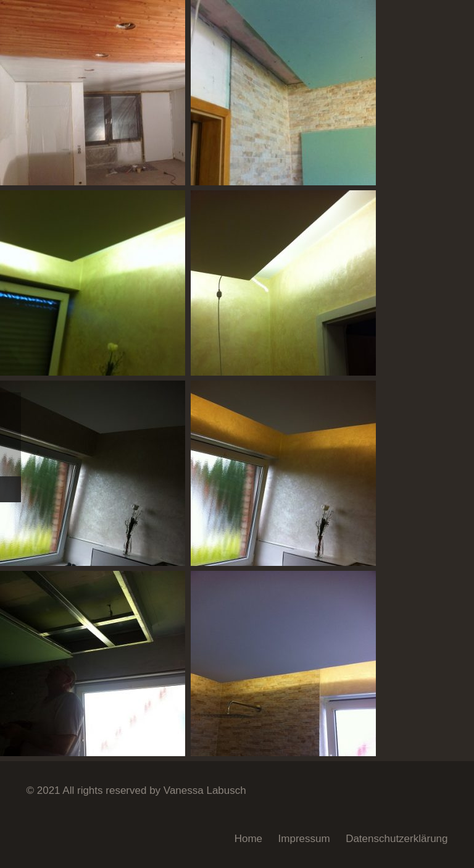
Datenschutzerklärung (397, 839)
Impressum (304, 839)
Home (248, 839)
